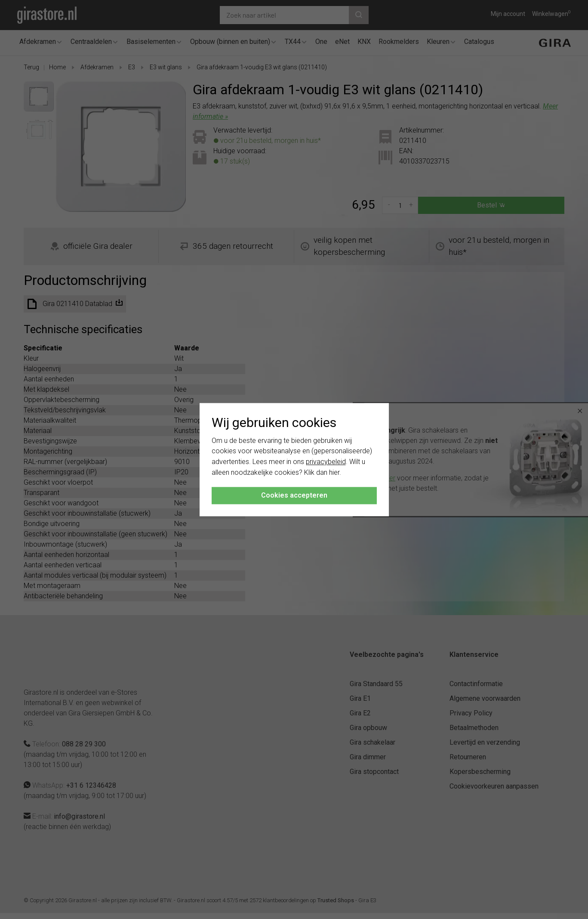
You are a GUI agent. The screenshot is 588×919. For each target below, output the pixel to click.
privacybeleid (326, 462)
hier (334, 472)
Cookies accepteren (294, 495)
